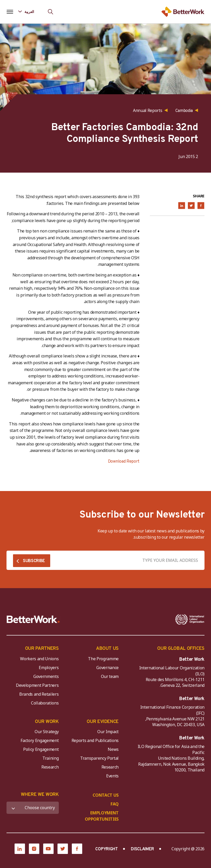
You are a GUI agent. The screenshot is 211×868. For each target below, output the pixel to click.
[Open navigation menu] (10, 12)
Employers (49, 668)
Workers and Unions (39, 659)
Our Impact (108, 732)
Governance (107, 668)
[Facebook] (77, 849)
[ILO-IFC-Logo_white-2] (190, 619)
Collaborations (45, 703)
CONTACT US (106, 795)
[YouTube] (48, 849)
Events (112, 776)
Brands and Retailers (39, 694)
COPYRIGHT (106, 849)
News (113, 749)
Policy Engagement (40, 749)
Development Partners (37, 685)
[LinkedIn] (20, 849)
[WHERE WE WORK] (33, 808)
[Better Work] (33, 619)
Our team (110, 676)
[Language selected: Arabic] (30, 12)
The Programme (103, 659)
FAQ (115, 804)
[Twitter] (63, 849)
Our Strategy (47, 732)
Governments (46, 676)
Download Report (124, 462)
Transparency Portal (99, 758)
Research (110, 767)
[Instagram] (34, 849)
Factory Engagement (40, 740)
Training (50, 758)
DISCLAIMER (142, 849)
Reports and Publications (95, 740)
